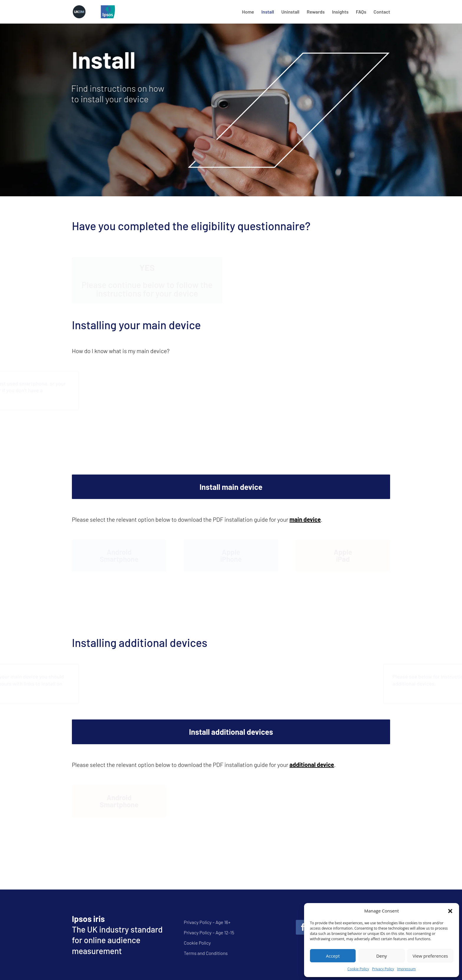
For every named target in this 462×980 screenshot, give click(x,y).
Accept (333, 956)
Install (268, 12)
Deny (382, 956)
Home (248, 12)
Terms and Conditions (206, 953)
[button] (450, 911)
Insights (340, 12)
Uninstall (291, 12)
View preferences (430, 956)
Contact (382, 12)
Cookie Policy (358, 969)
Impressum (406, 969)
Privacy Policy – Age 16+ (207, 922)
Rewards (316, 12)
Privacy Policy (383, 969)
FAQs (361, 12)
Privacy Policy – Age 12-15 (209, 932)
